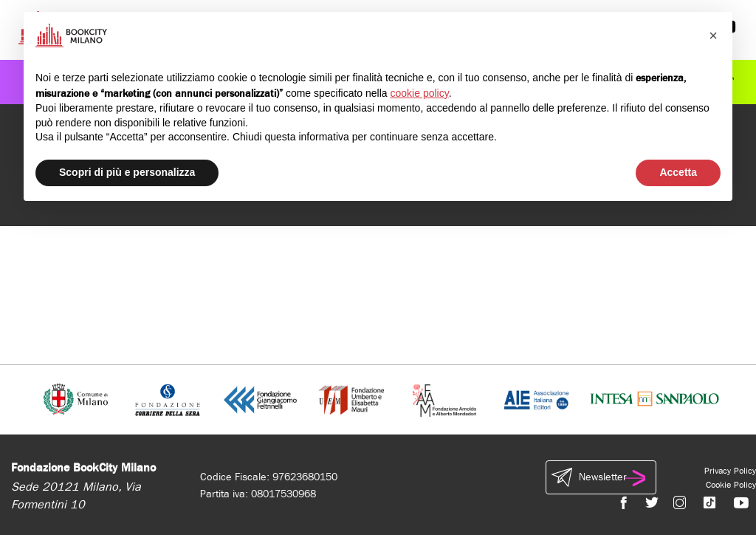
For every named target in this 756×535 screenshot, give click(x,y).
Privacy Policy (730, 471)
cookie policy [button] (420, 93)
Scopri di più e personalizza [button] (127, 172)
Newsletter (601, 477)
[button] (713, 35)
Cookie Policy (731, 485)
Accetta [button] (678, 172)
